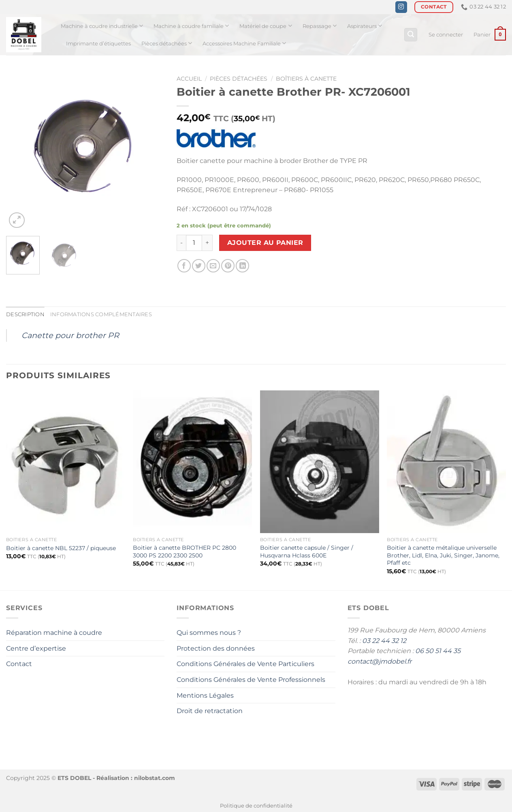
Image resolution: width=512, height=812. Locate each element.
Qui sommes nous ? (209, 633)
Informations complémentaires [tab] (101, 314)
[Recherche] (411, 35)
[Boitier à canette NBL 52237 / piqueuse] (66, 462)
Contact (19, 664)
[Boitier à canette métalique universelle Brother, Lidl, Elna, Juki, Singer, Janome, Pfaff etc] (446, 462)
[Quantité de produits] (194, 243)
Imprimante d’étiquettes (98, 44)
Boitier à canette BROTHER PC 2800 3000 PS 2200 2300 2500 (185, 552)
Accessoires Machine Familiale (244, 43)
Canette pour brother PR (70, 335)
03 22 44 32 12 (384, 641)
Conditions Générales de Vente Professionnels (251, 680)
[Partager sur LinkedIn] (242, 266)
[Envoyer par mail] (213, 266)
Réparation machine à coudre (54, 633)
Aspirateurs (365, 26)
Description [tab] (25, 314)
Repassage (320, 26)
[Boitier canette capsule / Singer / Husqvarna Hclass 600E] (320, 462)
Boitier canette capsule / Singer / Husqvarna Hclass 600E (307, 552)
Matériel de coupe (266, 26)
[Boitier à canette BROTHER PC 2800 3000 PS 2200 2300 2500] (192, 462)
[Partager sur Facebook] (184, 266)
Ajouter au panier (265, 243)
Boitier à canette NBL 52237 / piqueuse (61, 548)
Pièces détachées (167, 43)
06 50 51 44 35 (438, 651)
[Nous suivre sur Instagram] (401, 7)
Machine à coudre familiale (191, 26)
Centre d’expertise (36, 648)
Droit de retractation (210, 711)
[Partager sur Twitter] (199, 266)
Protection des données (216, 648)
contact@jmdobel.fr (380, 661)
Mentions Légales (205, 695)
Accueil (189, 79)
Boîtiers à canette (306, 79)
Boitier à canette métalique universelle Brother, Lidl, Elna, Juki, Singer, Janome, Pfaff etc (443, 555)
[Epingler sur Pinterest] (228, 266)
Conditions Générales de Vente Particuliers (245, 664)
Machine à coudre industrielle (102, 26)
